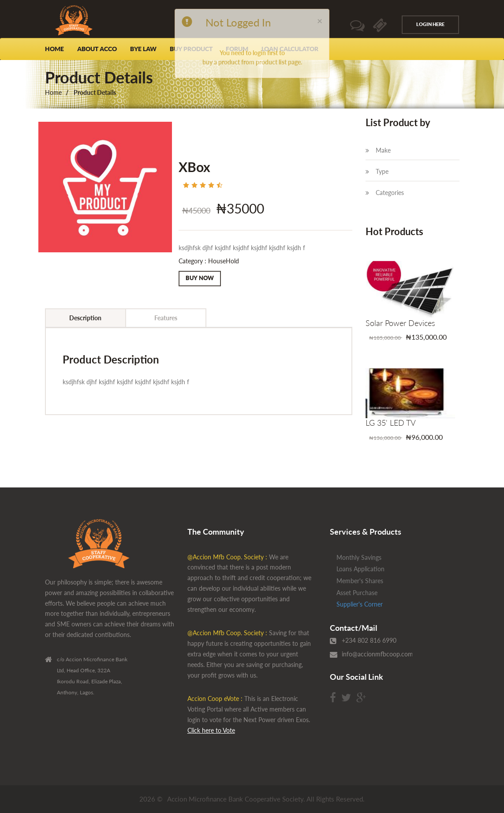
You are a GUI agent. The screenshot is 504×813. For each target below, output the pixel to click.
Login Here (430, 24)
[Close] (320, 21)
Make (378, 150)
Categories (385, 193)
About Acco (97, 49)
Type (377, 171)
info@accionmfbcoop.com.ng (381, 654)
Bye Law (143, 49)
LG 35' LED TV (391, 423)
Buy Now (200, 278)
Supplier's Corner (360, 604)
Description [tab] (85, 318)
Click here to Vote (211, 730)
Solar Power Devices (400, 323)
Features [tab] (166, 318)
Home (54, 49)
